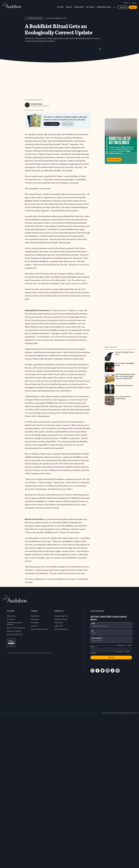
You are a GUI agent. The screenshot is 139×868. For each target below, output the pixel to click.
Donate (133, 7)
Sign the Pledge (114, 163)
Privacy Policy (41, 657)
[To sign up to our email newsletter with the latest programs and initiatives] (111, 629)
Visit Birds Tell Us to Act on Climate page (121, 145)
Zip (93, 635)
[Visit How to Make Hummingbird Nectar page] (121, 371)
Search (115, 7)
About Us (69, 7)
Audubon (12, 5)
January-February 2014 (56, 18)
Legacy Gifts (59, 630)
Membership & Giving (104, 7)
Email (93, 627)
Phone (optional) (97, 642)
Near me (123, 7)
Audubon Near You (61, 620)
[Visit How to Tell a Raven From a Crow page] (121, 360)
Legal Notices (32, 657)
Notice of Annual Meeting (16, 632)
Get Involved (90, 7)
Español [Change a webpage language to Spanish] (134, 3)
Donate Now (59, 626)
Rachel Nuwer (38, 108)
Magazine (126, 3)
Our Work (61, 7)
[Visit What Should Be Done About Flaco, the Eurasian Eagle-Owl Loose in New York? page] (121, 382)
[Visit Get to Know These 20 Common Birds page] (121, 404)
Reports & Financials (14, 635)
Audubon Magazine (35, 18)
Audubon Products (61, 623)
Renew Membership (61, 633)
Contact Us (35, 630)
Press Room (35, 626)
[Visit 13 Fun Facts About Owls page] (121, 393)
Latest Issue (68, 128)
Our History (11, 623)
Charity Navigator (11, 646)
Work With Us (35, 620)
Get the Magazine (52, 128)
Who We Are (11, 620)
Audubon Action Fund (15, 638)
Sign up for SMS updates (39, 633)
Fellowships (35, 623)
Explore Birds (79, 7)
